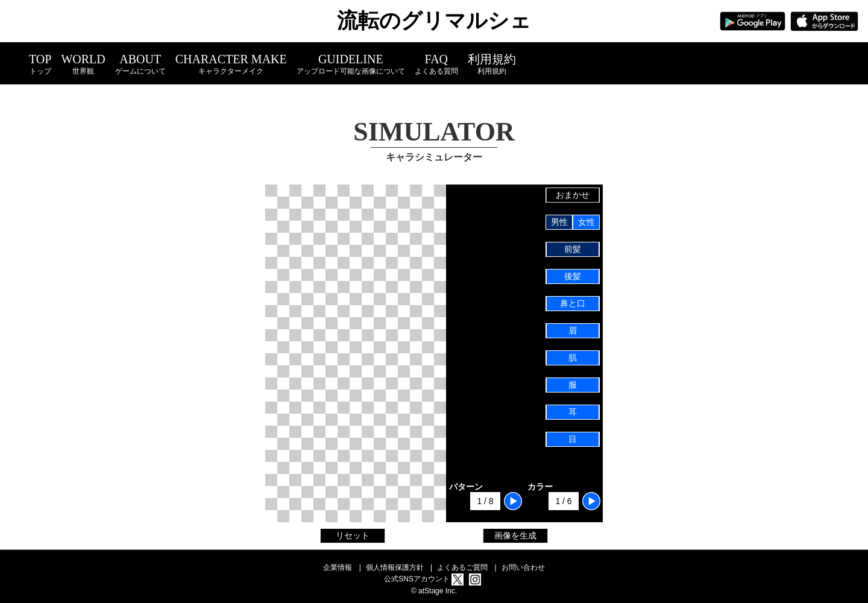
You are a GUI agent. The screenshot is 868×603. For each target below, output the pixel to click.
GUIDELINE (351, 64)
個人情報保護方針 (395, 567)
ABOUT (140, 64)
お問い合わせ (523, 567)
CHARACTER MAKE (231, 64)
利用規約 (492, 64)
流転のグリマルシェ (434, 21)
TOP (40, 64)
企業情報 (338, 567)
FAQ (436, 64)
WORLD (83, 64)
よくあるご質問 (462, 567)
